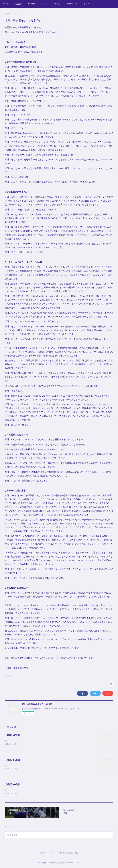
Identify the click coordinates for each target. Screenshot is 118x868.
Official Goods (72, 4)
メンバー (44, 4)
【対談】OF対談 (13, 735)
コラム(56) (8, 676)
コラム (57, 4)
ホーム (6, 4)
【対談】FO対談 (13, 760)
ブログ (87, 4)
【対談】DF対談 (13, 785)
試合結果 (18, 4)
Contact (31, 4)
